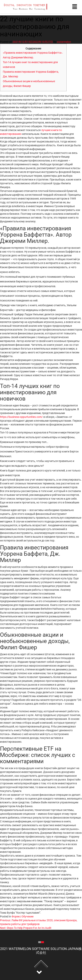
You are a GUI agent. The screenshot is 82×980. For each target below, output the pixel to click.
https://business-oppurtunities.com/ (21, 417)
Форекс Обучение (23, 916)
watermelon (64, 42)
